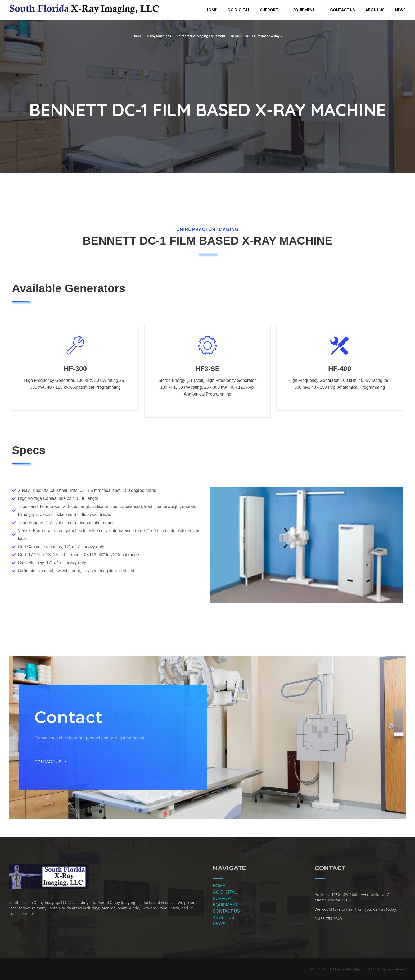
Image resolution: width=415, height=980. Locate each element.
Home (137, 36)
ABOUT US (224, 917)
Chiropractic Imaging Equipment (201, 36)
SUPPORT (223, 898)
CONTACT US (226, 911)
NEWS (219, 924)
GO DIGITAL (225, 892)
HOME (219, 886)
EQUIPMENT (225, 905)
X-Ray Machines (159, 36)
